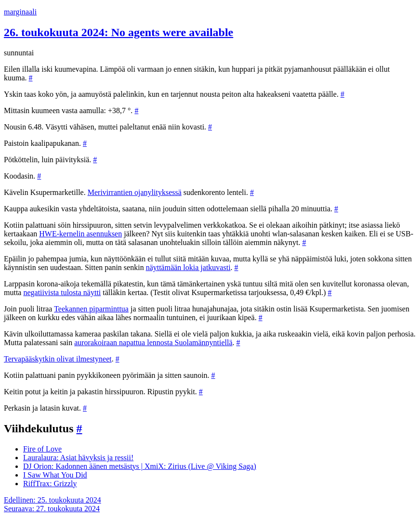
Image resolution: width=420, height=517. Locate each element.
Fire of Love (42, 449)
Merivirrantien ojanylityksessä (135, 192)
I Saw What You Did (55, 475)
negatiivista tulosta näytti (62, 292)
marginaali (20, 12)
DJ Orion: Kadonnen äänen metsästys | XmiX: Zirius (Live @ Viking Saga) (140, 466)
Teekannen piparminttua (91, 309)
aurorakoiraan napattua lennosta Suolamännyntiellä (153, 343)
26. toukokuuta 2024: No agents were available (118, 32)
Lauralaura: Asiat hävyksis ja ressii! (78, 458)
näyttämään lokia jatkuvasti (188, 267)
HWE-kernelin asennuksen (80, 234)
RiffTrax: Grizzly (50, 484)
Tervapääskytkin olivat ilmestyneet (58, 359)
